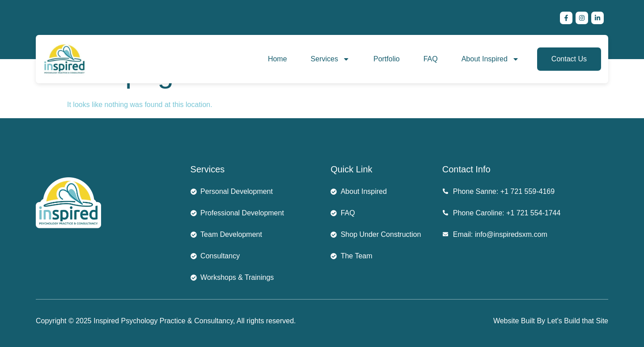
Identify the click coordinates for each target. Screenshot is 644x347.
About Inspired (490, 59)
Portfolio (387, 59)
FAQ (431, 59)
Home (278, 59)
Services (330, 59)
